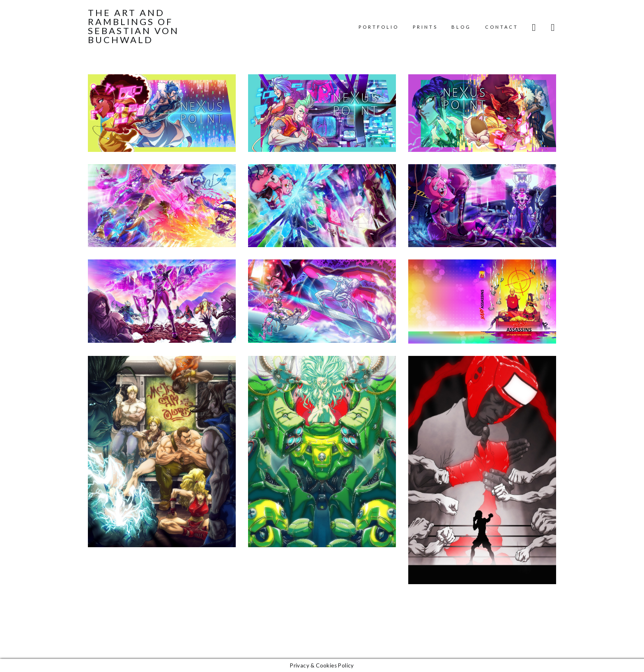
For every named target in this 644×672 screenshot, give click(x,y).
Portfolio (379, 27)
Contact (502, 27)
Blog (461, 27)
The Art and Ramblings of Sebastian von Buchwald (133, 26)
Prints (425, 27)
